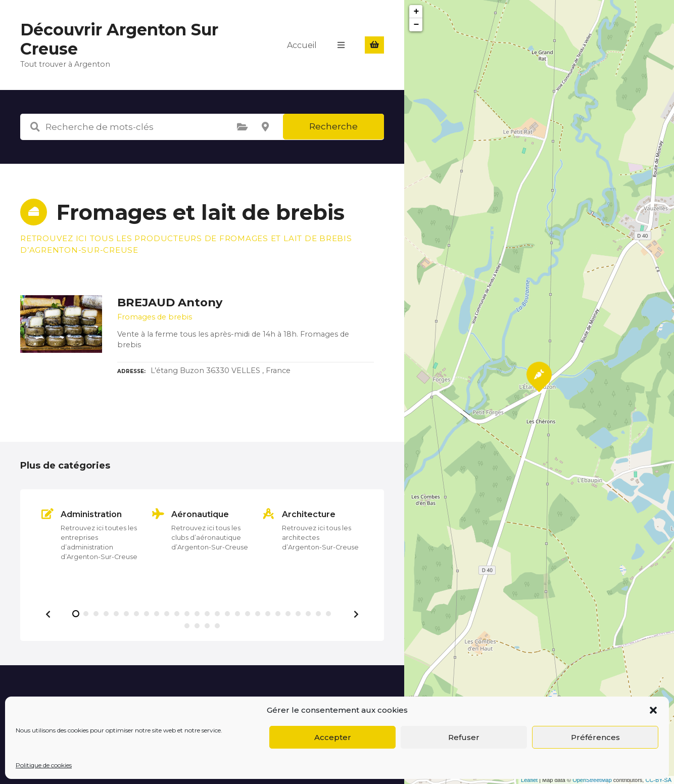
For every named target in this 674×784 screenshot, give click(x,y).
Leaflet (529, 780)
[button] (653, 710)
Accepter (333, 737)
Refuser (464, 737)
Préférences (595, 737)
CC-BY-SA (658, 780)
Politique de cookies (44, 765)
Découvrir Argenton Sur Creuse (119, 39)
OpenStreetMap (592, 780)
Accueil (302, 45)
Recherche (333, 126)
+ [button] (417, 12)
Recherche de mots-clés (35, 127)
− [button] (417, 25)
